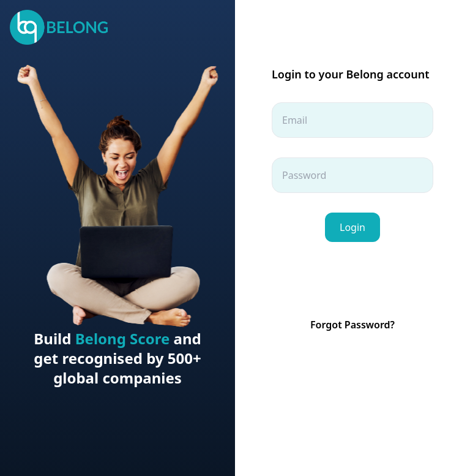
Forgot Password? (352, 325)
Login (352, 227)
